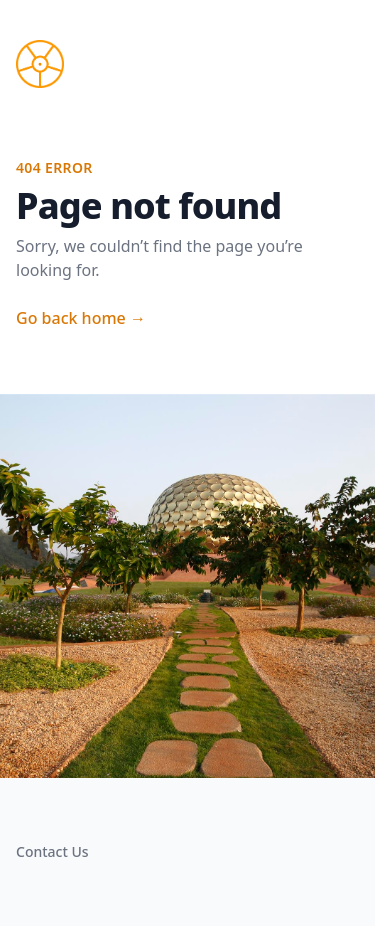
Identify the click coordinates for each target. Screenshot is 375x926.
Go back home (81, 318)
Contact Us (52, 851)
